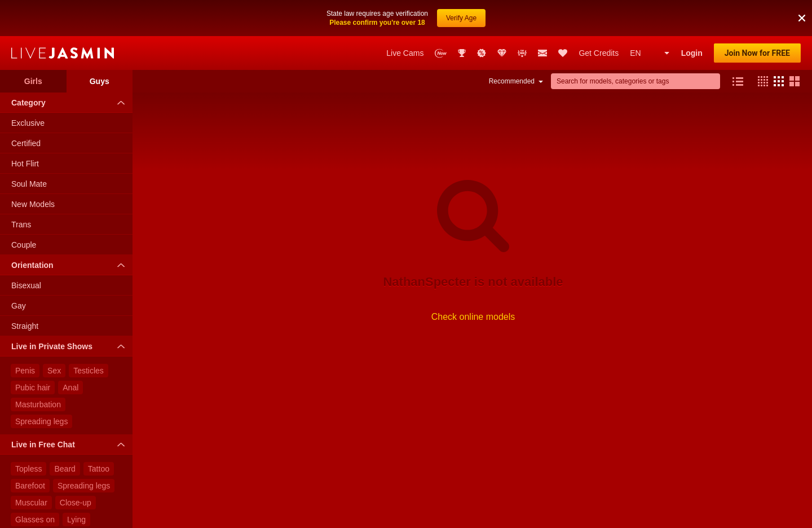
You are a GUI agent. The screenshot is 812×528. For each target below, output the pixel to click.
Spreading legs (41, 421)
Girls (33, 81)
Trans (21, 225)
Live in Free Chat (71, 445)
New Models (33, 204)
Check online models (473, 317)
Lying (76, 520)
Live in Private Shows (71, 346)
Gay (19, 306)
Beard (65, 469)
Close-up (76, 503)
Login (692, 53)
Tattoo (99, 469)
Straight (25, 326)
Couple (24, 245)
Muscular (31, 503)
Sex (54, 371)
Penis (25, 371)
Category (71, 103)
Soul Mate (29, 184)
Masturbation (38, 404)
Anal (70, 388)
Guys (100, 81)
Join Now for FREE (757, 53)
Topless (28, 469)
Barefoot (30, 486)
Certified (26, 143)
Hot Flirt (25, 164)
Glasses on (35, 520)
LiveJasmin (63, 53)
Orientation (71, 265)
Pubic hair (33, 388)
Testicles (89, 371)
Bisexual (26, 285)
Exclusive (28, 123)
